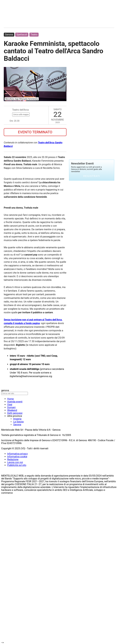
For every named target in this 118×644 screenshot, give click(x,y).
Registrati (92, 176)
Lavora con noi (15, 462)
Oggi (10, 405)
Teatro (34, 35)
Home (10, 399)
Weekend (12, 410)
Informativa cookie (17, 457)
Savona (17, 425)
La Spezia (18, 422)
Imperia (17, 419)
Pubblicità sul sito (17, 465)
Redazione (13, 459)
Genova (9, 35)
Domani (11, 407)
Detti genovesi (15, 413)
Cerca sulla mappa (21, 114)
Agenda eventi (15, 402)
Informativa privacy (17, 454)
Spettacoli (22, 35)
